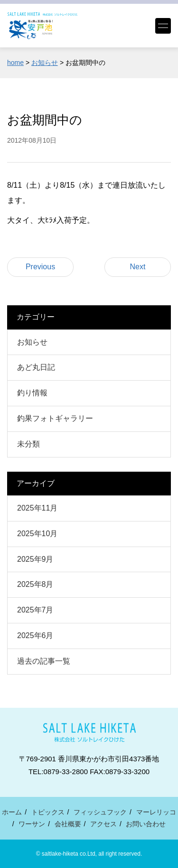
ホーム (12, 812)
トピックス (48, 812)
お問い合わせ (146, 824)
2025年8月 (35, 584)
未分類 (28, 444)
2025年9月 (35, 559)
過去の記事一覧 (44, 661)
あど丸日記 (36, 367)
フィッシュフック (100, 812)
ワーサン (32, 824)
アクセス (103, 824)
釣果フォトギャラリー (55, 418)
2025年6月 (35, 635)
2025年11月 (37, 508)
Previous (40, 267)
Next (138, 267)
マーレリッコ (156, 812)
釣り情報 (32, 393)
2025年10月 (37, 534)
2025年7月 (35, 610)
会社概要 (68, 824)
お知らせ (32, 342)
